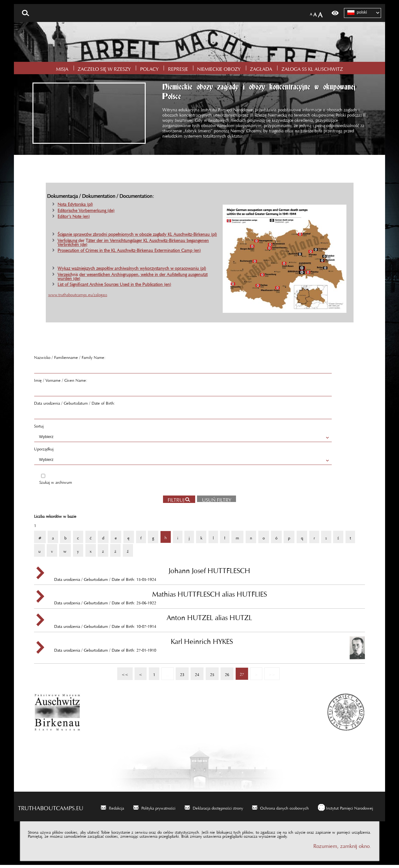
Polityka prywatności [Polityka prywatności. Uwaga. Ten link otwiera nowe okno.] (158, 810)
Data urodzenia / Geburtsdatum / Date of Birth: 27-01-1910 (210, 647)
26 (225, 674)
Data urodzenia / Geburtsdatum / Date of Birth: (75, 405)
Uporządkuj (44, 451)
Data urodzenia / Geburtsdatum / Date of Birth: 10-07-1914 (210, 623)
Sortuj (39, 428)
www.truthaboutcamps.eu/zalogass (78, 297)
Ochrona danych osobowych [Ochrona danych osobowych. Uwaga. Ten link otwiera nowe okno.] (284, 810)
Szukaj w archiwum (56, 484)
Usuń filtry (214, 501)
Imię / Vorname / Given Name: (61, 382)
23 (180, 674)
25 (210, 674)
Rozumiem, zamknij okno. (342, 848)
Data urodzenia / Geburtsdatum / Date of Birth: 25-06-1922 (210, 599)
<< (122, 674)
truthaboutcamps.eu (51, 810)
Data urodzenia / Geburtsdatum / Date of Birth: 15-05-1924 (210, 576)
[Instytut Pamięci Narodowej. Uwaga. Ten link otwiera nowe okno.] (345, 810)
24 (195, 674)
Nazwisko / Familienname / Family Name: (70, 360)
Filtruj (176, 502)
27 (240, 674)
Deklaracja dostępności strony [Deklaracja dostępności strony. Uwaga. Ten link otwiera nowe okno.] (218, 810)
